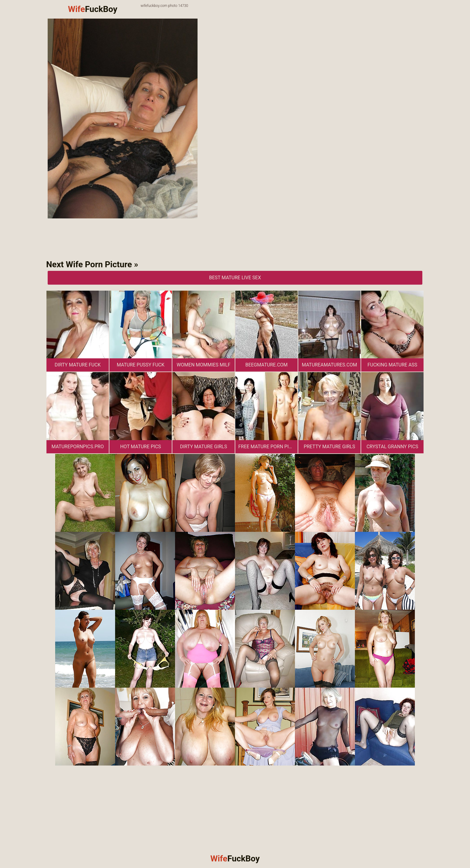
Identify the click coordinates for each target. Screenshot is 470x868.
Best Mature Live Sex (235, 278)
